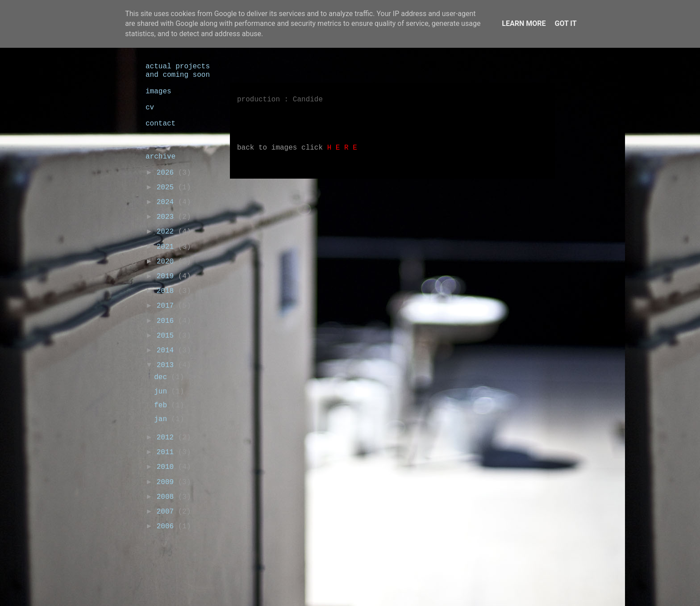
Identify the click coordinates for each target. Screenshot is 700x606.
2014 (167, 351)
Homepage (397, 192)
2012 (167, 438)
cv (150, 108)
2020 (167, 262)
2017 (167, 306)
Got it (565, 23)
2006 (167, 527)
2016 (167, 321)
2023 (167, 217)
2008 (167, 497)
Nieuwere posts (273, 192)
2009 (167, 482)
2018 (167, 291)
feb (162, 405)
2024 (167, 202)
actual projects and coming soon (178, 71)
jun (162, 392)
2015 (167, 336)
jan (162, 419)
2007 (167, 512)
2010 (167, 467)
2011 (167, 452)
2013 (167, 365)
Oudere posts (517, 192)
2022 (167, 232)
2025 (167, 188)
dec (162, 377)
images (158, 92)
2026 (167, 173)
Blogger (431, 587)
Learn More (524, 23)
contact (160, 124)
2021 (167, 247)
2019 (167, 276)
